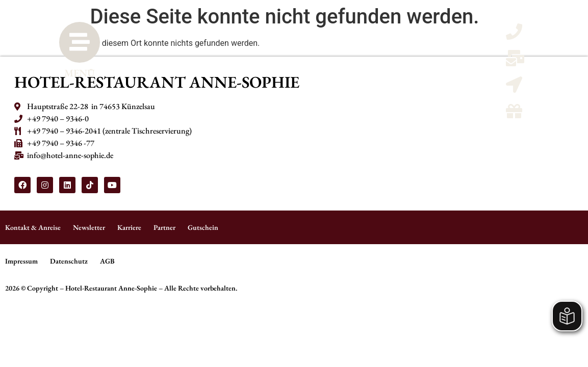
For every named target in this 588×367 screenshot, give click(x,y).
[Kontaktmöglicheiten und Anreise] (514, 88)
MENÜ (80, 73)
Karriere (129, 227)
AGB (107, 261)
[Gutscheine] (514, 114)
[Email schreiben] (515, 61)
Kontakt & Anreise (33, 227)
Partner (164, 227)
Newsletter (89, 227)
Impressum (21, 261)
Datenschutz (69, 261)
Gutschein (203, 227)
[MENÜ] (80, 42)
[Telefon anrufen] (514, 35)
